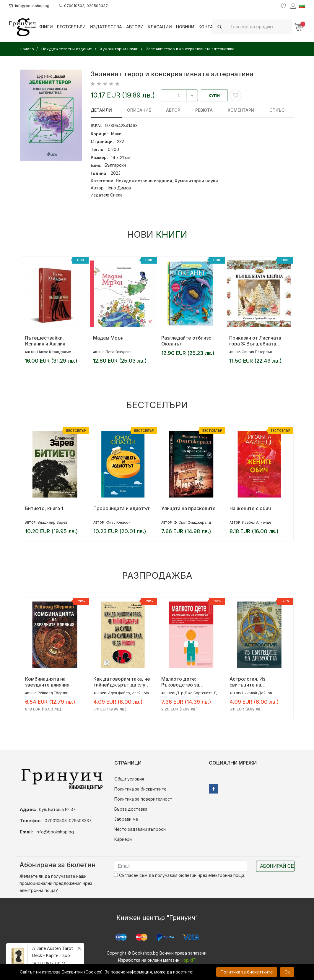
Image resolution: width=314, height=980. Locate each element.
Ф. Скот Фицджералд (192, 522)
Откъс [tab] (258, 110)
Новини (185, 27)
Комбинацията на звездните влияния (47, 682)
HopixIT (188, 960)
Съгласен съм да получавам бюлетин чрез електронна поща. (180, 875)
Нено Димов (118, 188)
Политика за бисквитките (140, 789)
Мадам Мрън (108, 338)
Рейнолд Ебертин (53, 693)
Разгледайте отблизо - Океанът (188, 341)
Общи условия (129, 779)
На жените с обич (250, 508)
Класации (160, 27)
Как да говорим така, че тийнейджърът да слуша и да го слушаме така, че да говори (123, 682)
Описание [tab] (135, 110)
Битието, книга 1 (44, 508)
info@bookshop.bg (31, 6)
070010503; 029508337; (90, 6)
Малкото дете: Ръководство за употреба (180, 682)
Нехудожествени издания (144, 181)
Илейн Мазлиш (144, 693)
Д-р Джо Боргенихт (194, 693)
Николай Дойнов (257, 693)
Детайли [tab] (101, 110)
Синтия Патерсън (257, 352)
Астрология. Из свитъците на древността (247, 682)
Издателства (106, 27)
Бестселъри (71, 27)
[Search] (259, 27)
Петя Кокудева (118, 352)
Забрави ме (126, 819)
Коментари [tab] (226, 110)
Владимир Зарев (52, 522)
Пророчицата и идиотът (122, 508)
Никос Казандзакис (54, 352)
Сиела (116, 195)
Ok (287, 972)
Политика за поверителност (143, 799)
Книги (46, 27)
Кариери (123, 839)
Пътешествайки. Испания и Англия (45, 341)
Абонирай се (277, 866)
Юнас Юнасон (118, 522)
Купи (214, 96)
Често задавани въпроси (140, 829)
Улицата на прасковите (188, 508)
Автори (135, 27)
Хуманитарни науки (196, 181)
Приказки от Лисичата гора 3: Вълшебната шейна (255, 341)
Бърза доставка (131, 809)
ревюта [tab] (192, 110)
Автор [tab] (165, 110)
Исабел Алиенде (257, 522)
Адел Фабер (119, 693)
